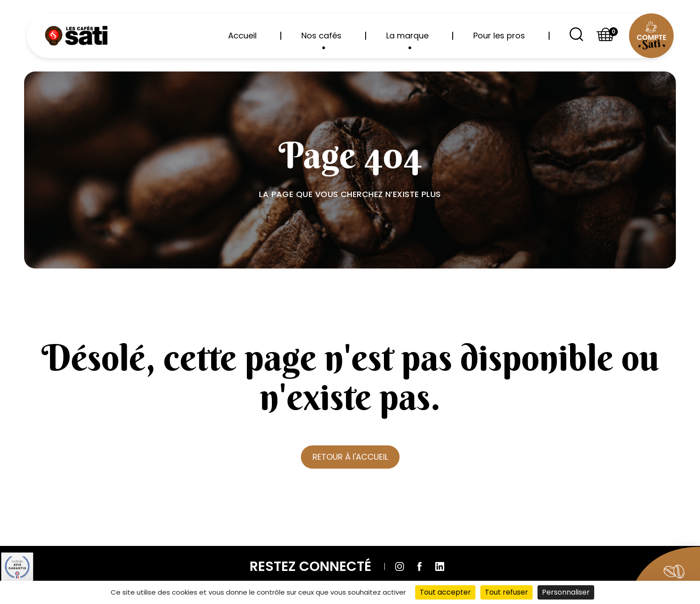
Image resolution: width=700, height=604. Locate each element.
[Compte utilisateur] (651, 36)
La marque (407, 40)
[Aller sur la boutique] (659, 570)
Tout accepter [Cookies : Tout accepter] (445, 592)
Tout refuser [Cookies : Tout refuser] (506, 592)
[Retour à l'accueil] (76, 36)
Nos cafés (321, 40)
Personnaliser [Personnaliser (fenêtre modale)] (566, 592)
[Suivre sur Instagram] (400, 566)
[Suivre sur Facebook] (420, 566)
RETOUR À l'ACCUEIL (350, 457)
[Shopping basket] (606, 36)
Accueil (242, 36)
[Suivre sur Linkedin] (440, 566)
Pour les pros (499, 36)
